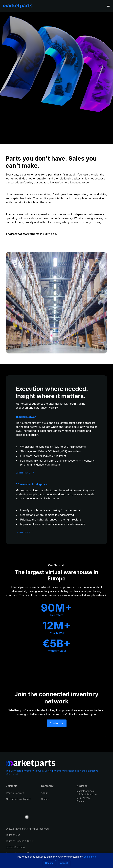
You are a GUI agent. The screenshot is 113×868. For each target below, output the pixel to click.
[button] (108, 6)
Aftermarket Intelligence (19, 799)
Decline (49, 863)
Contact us (57, 723)
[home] (18, 6)
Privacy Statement (15, 847)
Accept (64, 863)
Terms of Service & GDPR (20, 841)
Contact (45, 799)
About (44, 793)
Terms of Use (13, 835)
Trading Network (15, 793)
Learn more (90, 857)
